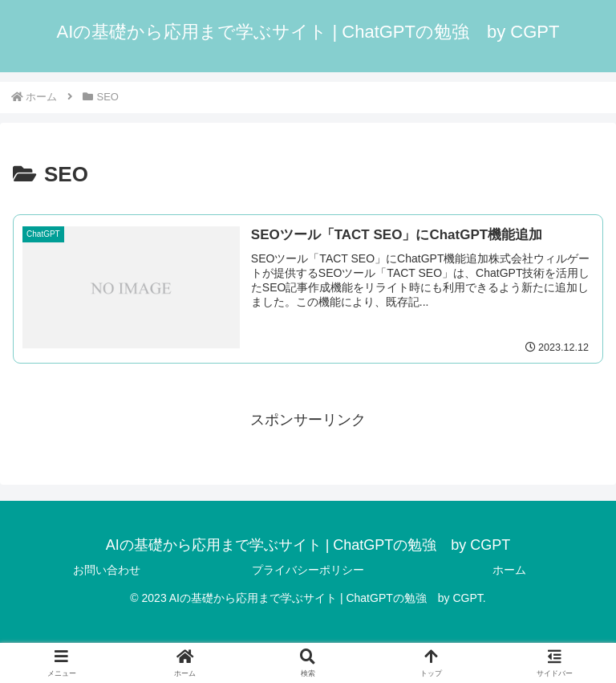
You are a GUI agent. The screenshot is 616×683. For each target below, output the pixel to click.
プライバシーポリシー (308, 570)
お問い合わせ (107, 570)
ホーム (509, 570)
